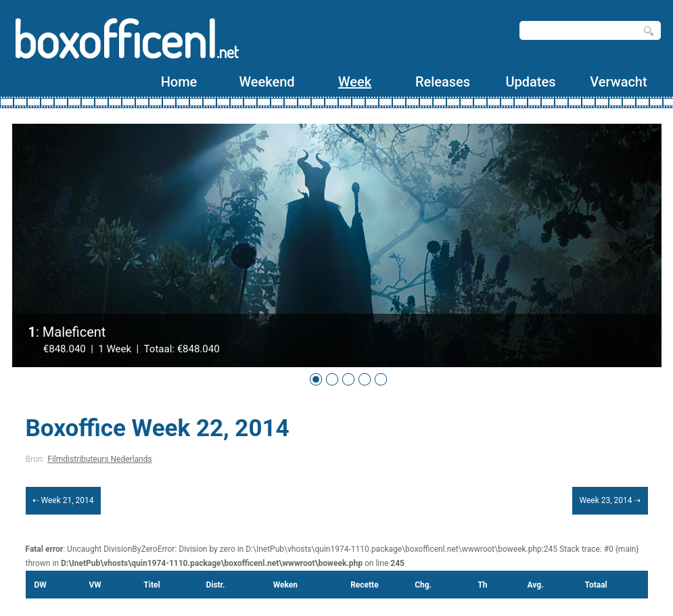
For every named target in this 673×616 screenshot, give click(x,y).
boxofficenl (125, 39)
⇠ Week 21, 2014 (63, 500)
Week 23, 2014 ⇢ (610, 500)
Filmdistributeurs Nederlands (99, 459)
